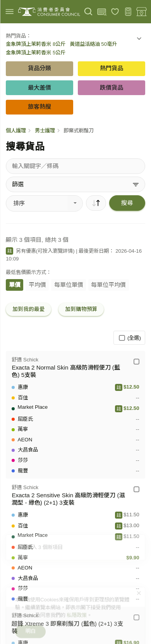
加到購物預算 (81, 309)
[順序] (96, 203)
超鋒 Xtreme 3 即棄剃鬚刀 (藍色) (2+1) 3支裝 (67, 627)
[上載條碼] (102, 12)
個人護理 (16, 131)
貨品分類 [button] (39, 68)
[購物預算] (128, 12)
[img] (9, 11)
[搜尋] (88, 12)
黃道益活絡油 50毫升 (94, 44)
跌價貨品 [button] (112, 88)
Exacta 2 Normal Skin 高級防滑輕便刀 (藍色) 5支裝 (66, 371)
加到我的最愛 (29, 309)
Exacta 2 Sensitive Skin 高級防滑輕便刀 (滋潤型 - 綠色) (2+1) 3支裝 (68, 499)
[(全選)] (122, 338)
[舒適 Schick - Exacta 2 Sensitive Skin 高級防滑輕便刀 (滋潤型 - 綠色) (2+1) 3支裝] (136, 489)
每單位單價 (69, 285)
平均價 (37, 285)
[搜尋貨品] (75, 166)
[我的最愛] (115, 12)
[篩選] (75, 184)
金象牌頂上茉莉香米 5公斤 (36, 53)
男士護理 (45, 131)
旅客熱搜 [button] (39, 107)
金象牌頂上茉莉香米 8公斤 (36, 44)
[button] (139, 40)
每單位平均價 (108, 285)
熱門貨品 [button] (112, 68)
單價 (15, 285)
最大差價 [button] (39, 88)
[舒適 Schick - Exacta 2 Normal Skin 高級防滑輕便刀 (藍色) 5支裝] (136, 362)
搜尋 (127, 203)
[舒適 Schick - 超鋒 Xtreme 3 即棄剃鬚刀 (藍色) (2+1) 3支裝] (136, 617)
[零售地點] (142, 12)
